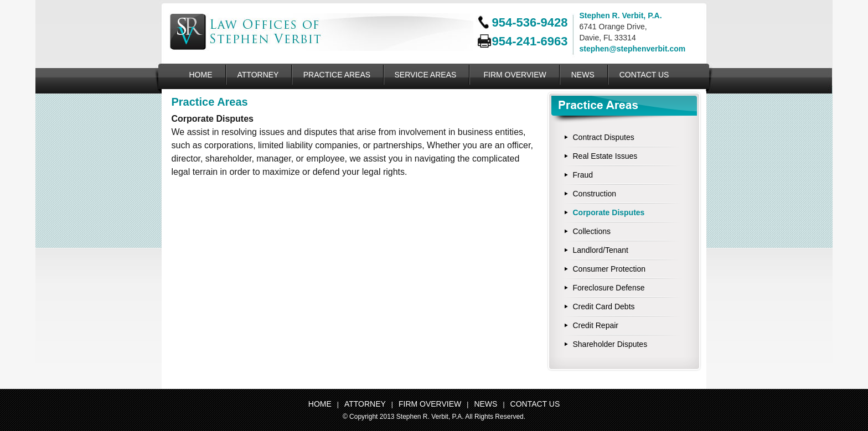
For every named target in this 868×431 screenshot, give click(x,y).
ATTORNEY (258, 75)
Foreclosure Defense (609, 288)
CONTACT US (644, 75)
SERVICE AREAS (426, 75)
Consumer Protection (609, 269)
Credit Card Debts (604, 307)
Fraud (583, 175)
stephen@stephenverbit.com (632, 49)
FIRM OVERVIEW (515, 75)
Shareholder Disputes (610, 344)
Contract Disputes (604, 137)
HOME (201, 75)
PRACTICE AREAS (337, 75)
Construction (595, 194)
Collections (592, 231)
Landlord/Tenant (601, 250)
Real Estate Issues (605, 156)
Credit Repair (596, 325)
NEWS (583, 75)
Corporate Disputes (609, 212)
